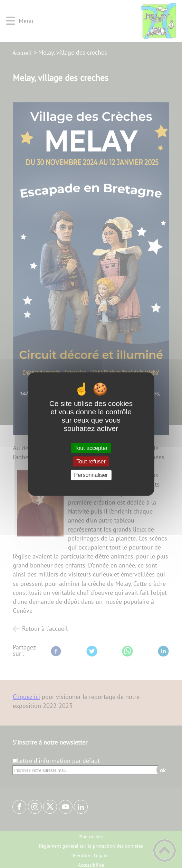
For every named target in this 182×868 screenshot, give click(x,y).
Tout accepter (91, 448)
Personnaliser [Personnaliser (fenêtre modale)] (91, 475)
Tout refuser (91, 461)
